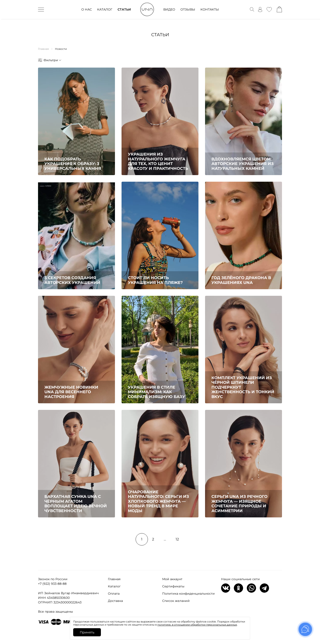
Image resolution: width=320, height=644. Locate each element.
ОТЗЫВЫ (188, 9)
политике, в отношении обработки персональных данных (197, 625)
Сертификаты (173, 586)
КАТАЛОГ (105, 9)
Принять (87, 632)
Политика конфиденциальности (188, 594)
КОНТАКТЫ (210, 9)
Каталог (114, 586)
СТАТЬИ (124, 9)
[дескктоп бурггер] (41, 9)
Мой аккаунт (172, 579)
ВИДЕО (169, 9)
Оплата (114, 594)
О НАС (87, 9)
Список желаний (176, 601)
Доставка (115, 601)
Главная (114, 579)
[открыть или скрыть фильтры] (49, 60)
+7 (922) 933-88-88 (52, 584)
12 (177, 539)
